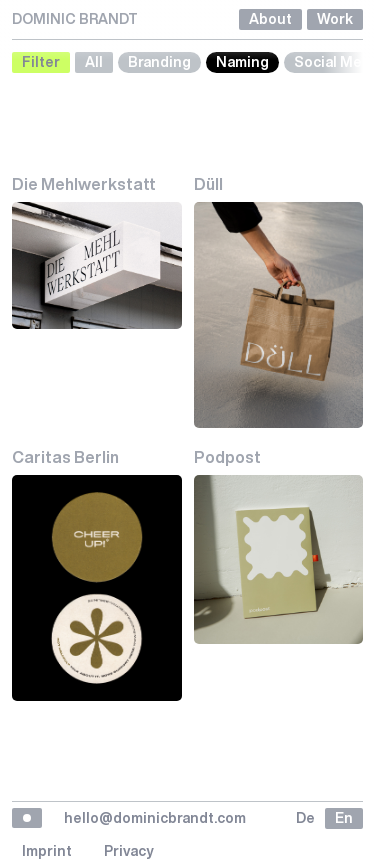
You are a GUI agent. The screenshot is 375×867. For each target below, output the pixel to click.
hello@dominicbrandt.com (155, 818)
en (344, 818)
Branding (159, 62)
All (94, 62)
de (305, 818)
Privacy (129, 851)
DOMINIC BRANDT (75, 19)
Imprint (47, 851)
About (270, 19)
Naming (242, 62)
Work (335, 19)
